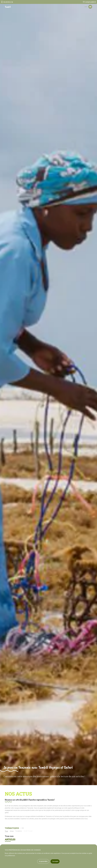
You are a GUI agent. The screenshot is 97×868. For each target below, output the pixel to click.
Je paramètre (43, 861)
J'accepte (55, 861)
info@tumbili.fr (91, 2)
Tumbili (8, 7)
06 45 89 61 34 (8, 2)
